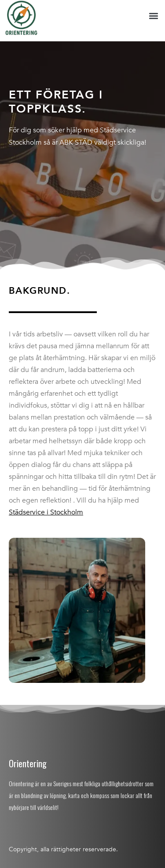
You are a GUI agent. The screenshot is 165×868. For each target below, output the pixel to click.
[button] (153, 16)
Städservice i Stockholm (46, 512)
